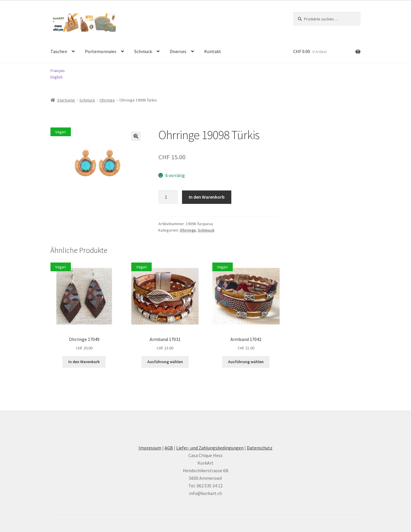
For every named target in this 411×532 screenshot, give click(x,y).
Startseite (66, 100)
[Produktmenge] (168, 197)
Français (58, 71)
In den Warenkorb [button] (84, 362)
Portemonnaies (101, 51)
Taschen (59, 51)
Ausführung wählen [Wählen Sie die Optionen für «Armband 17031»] (165, 362)
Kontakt (213, 51)
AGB (169, 448)
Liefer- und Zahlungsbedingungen (210, 448)
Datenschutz (260, 448)
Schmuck (143, 51)
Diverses (178, 51)
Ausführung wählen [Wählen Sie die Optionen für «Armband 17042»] (246, 362)
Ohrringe (107, 100)
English (57, 77)
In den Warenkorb (207, 197)
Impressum (150, 448)
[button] (136, 136)
